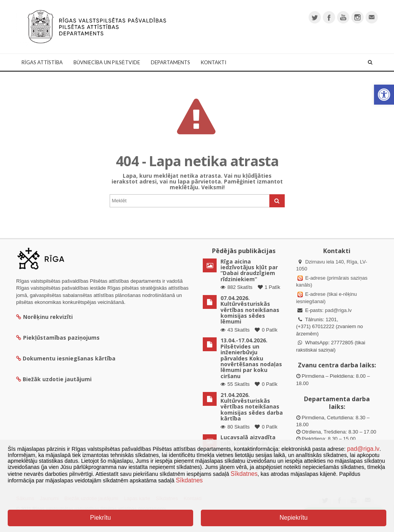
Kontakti (214, 62)
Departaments (170, 62)
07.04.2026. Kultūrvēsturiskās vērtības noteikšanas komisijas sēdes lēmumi (250, 310)
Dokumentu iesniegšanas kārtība (69, 358)
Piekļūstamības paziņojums (58, 338)
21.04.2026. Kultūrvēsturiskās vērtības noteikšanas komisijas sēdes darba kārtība (252, 407)
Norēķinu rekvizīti (44, 317)
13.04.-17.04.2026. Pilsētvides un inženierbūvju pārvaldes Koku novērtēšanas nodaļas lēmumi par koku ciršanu (251, 358)
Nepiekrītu (293, 518)
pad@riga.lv (338, 310)
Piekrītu (100, 518)
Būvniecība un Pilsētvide (107, 62)
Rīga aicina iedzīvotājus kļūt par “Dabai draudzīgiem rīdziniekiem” (249, 270)
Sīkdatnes (244, 474)
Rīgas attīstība (42, 62)
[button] (384, 95)
